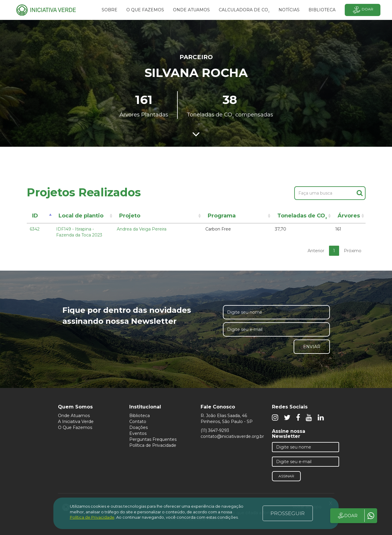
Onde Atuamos (74, 416)
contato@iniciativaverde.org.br (232, 436)
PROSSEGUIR (288, 513)
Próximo (353, 251)
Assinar (286, 476)
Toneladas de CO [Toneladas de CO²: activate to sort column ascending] (302, 217)
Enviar (312, 347)
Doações (138, 427)
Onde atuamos (191, 10)
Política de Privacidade (153, 445)
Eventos (138, 433)
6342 (35, 229)
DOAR (347, 516)
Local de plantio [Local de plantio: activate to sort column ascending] (81, 216)
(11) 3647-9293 (215, 430)
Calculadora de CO (244, 11)
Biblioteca (140, 416)
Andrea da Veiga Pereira (142, 229)
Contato (138, 422)
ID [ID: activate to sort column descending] (35, 216)
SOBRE (110, 10)
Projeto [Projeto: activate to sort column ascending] (130, 216)
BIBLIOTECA (322, 10)
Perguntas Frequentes (153, 439)
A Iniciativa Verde (76, 422)
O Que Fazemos (75, 427)
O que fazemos (145, 10)
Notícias (289, 10)
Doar (363, 10)
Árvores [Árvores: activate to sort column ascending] (349, 216)
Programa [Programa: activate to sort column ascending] (222, 216)
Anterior (316, 251)
